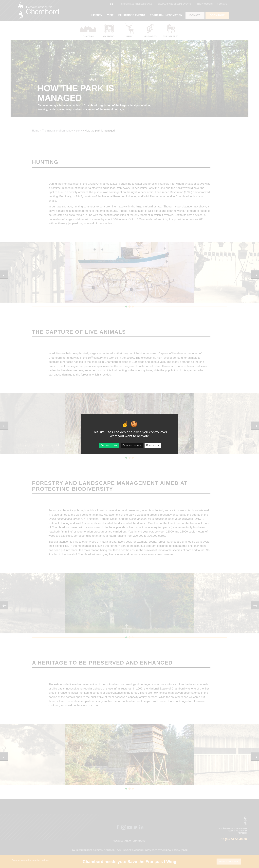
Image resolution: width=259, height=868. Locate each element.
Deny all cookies (132, 445)
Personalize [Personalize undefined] (153, 445)
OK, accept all (109, 445)
